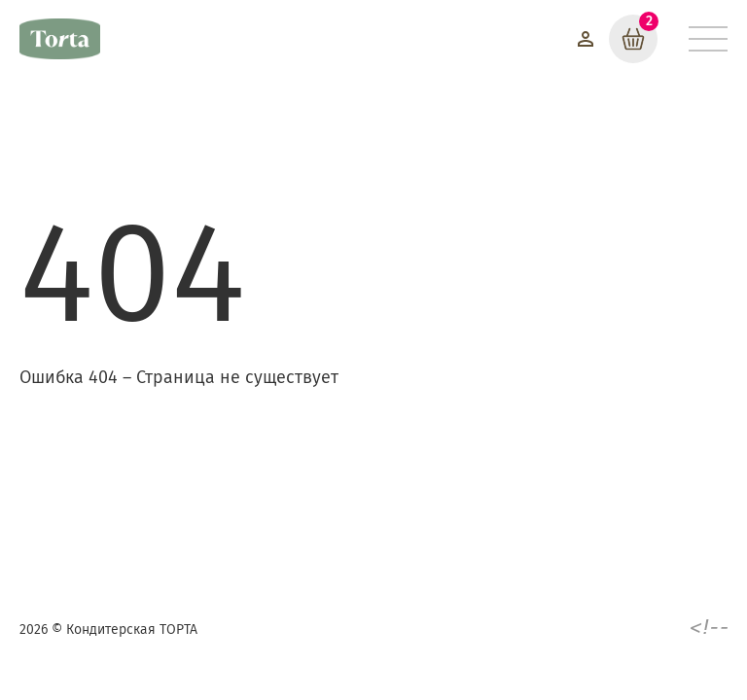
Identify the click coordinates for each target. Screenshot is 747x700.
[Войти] (586, 39)
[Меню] (708, 39)
